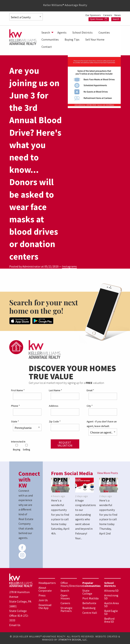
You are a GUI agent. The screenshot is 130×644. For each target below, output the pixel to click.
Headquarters (47, 583)
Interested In (18, 442)
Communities (50, 39)
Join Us (43, 600)
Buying (17, 448)
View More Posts (108, 473)
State (15, 421)
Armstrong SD (111, 597)
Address (54, 406)
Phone (15, 406)
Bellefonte (89, 603)
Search (116, 19)
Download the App (45, 606)
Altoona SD (111, 591)
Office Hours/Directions (71, 584)
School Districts (82, 32)
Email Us (15, 625)
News (118, 15)
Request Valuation (65, 444)
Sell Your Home (95, 39)
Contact (47, 47)
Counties (104, 32)
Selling (26, 448)
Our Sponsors (93, 15)
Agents (62, 32)
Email (90, 390)
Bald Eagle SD (111, 612)
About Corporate (45, 589)
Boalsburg (89, 608)
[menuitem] (46, 32)
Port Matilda (90, 598)
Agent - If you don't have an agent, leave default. (102, 424)
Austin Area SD (111, 605)
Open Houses (99, 19)
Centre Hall (90, 613)
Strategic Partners (66, 609)
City (90, 406)
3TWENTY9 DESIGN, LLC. (73, 640)
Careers (108, 15)
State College (87, 592)
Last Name (55, 390)
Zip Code (55, 421)
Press (42, 595)
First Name (18, 390)
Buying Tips (72, 39)
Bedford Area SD (109, 620)
